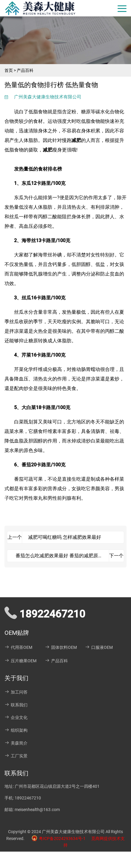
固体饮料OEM (61, 647)
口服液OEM (99, 647)
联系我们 (16, 705)
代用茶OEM (18, 647)
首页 (9, 70)
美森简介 (16, 743)
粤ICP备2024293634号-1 (57, 838)
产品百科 (25, 70)
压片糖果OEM (20, 661)
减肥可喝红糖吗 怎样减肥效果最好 (65, 537)
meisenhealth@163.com (37, 810)
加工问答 (16, 692)
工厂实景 (16, 756)
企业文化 (16, 717)
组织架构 (16, 730)
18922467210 (28, 798)
